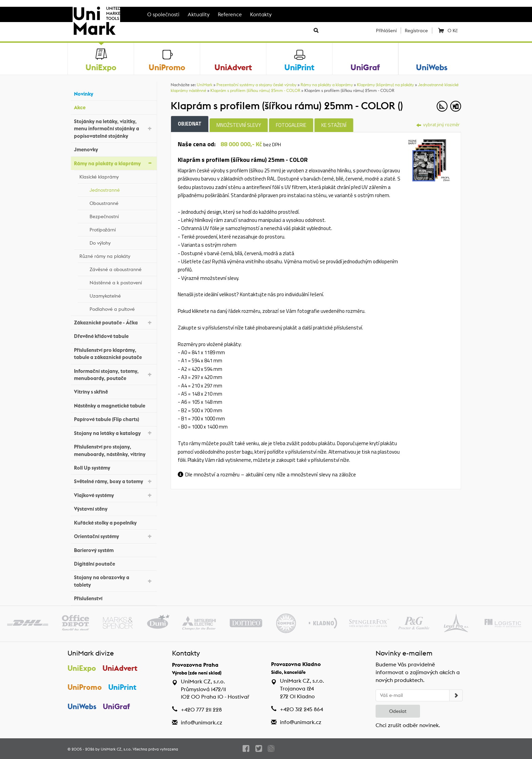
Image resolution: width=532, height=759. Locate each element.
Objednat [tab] (190, 124)
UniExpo (82, 668)
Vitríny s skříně (114, 391)
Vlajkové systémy (114, 495)
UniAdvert (120, 668)
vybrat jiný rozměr (438, 124)
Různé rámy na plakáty (116, 255)
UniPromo (85, 687)
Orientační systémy (114, 536)
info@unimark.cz (202, 723)
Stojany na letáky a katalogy (114, 432)
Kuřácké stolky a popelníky (114, 522)
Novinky (114, 93)
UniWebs (82, 706)
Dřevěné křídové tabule (114, 335)
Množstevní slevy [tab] (239, 125)
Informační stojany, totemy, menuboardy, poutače (114, 375)
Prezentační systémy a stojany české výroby (256, 85)
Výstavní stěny (114, 508)
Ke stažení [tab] (334, 125)
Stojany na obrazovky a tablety (114, 581)
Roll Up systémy (114, 467)
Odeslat (398, 711)
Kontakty (261, 14)
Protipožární (121, 229)
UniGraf (116, 706)
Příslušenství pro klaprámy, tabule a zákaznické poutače (114, 354)
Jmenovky (114, 149)
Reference (230, 14)
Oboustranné (121, 202)
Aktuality (199, 14)
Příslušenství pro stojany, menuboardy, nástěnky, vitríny (114, 450)
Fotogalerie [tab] (291, 125)
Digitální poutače (114, 563)
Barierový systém (114, 549)
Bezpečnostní (121, 215)
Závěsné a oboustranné (121, 268)
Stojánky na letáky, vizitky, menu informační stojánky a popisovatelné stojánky (114, 129)
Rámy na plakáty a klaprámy (114, 163)
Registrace (416, 31)
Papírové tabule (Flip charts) (114, 419)
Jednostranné (121, 189)
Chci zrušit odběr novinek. (408, 725)
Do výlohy (121, 242)
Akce (114, 107)
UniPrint (122, 687)
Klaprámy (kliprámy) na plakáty (385, 85)
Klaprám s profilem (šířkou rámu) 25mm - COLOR (255, 90)
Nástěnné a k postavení (121, 282)
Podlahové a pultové (121, 308)
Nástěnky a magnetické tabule (114, 405)
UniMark (205, 85)
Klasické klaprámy (116, 176)
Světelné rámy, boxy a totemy (114, 481)
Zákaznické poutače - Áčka (114, 322)
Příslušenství (114, 598)
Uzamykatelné (121, 295)
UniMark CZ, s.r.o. (116, 749)
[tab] (429, 159)
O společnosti (163, 14)
